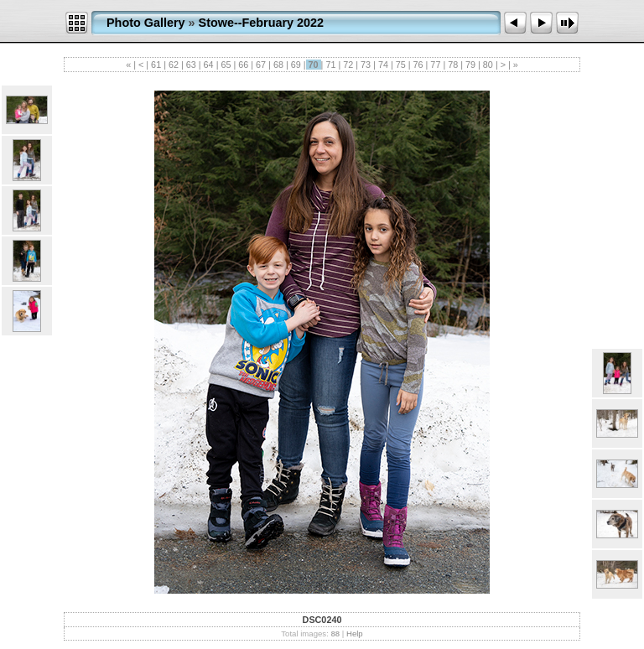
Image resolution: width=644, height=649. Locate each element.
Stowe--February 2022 (262, 23)
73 (366, 65)
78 (453, 65)
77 (435, 65)
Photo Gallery (146, 23)
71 (330, 65)
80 (488, 65)
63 (191, 65)
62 (174, 65)
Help (355, 633)
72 (348, 65)
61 (156, 65)
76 (418, 65)
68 (278, 65)
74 (383, 65)
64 (209, 65)
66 (243, 65)
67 (261, 65)
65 (226, 65)
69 (296, 65)
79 (470, 65)
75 (401, 65)
